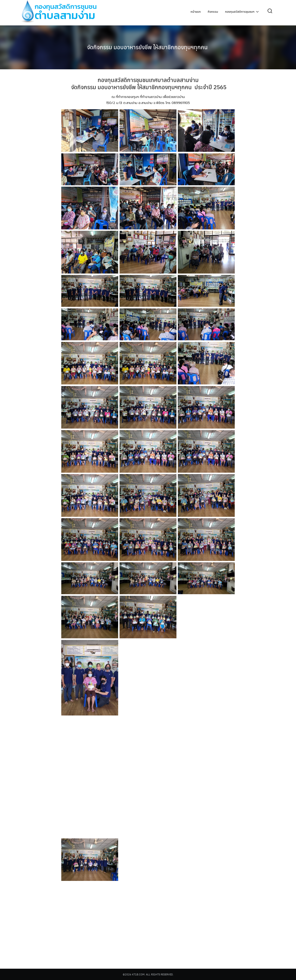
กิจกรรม (213, 12)
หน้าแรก (196, 12)
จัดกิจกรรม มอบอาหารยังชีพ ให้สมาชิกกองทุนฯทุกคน (148, 46)
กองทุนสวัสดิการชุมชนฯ (240, 12)
